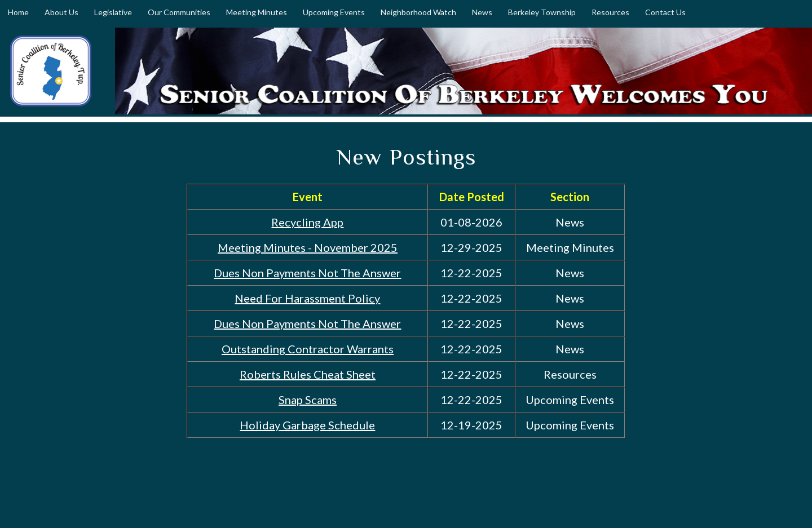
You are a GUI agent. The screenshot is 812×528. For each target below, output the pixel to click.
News (482, 12)
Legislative (113, 12)
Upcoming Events (334, 12)
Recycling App (307, 222)
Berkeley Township (542, 12)
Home (18, 12)
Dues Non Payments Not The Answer (307, 273)
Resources (610, 12)
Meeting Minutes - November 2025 (308, 247)
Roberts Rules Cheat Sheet (308, 374)
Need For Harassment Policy (307, 298)
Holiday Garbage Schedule (307, 425)
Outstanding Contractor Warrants (308, 349)
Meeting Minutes (257, 12)
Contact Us (665, 12)
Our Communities (179, 12)
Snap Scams (308, 400)
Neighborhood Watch (418, 12)
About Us (61, 12)
